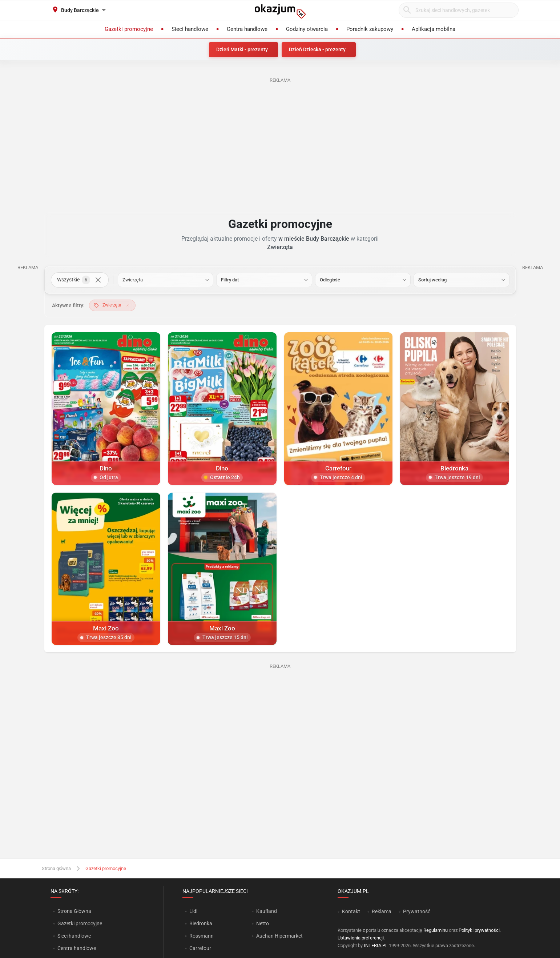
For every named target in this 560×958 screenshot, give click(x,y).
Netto (263, 923)
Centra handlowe (77, 948)
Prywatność (417, 911)
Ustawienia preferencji (361, 938)
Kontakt (351, 911)
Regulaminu (436, 930)
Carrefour (200, 948)
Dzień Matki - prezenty (242, 49)
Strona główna (57, 868)
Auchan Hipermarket (279, 936)
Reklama (382, 911)
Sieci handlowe (74, 936)
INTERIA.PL (376, 945)
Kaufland (267, 911)
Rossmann (202, 936)
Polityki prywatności (479, 930)
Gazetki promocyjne (80, 923)
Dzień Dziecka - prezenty (317, 49)
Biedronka (201, 923)
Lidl (193, 911)
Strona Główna (74, 911)
